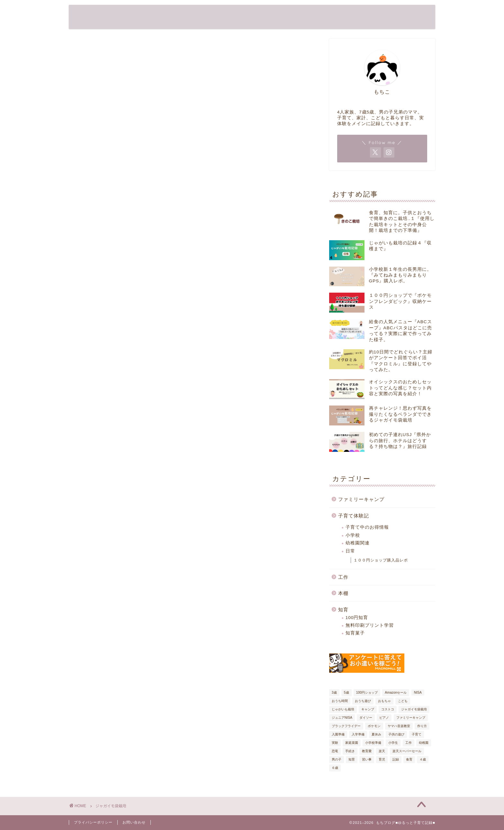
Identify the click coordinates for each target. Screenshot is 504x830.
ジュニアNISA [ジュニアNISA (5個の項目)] (342, 718)
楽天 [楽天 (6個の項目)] (382, 751)
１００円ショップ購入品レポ (381, 560)
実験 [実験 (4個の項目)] (335, 743)
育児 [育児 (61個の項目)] (382, 759)
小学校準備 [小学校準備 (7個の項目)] (373, 743)
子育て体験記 (354, 516)
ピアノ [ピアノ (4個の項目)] (384, 718)
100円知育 (357, 618)
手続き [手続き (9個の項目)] (350, 751)
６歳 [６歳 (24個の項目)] (335, 768)
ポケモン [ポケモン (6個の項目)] (374, 726)
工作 (343, 577)
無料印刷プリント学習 (370, 625)
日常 (350, 551)
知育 (343, 610)
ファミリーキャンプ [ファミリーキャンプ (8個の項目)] (411, 718)
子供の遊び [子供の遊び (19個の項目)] (396, 734)
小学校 (353, 535)
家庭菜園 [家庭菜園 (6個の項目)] (352, 743)
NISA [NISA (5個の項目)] (418, 693)
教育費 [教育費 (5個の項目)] (367, 751)
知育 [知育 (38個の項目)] (352, 759)
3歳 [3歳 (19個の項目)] (334, 693)
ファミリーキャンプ (361, 499)
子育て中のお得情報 (367, 527)
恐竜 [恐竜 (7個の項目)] (335, 751)
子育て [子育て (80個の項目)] (417, 734)
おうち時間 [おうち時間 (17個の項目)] (340, 701)
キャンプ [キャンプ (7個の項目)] (368, 709)
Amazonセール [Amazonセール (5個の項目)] (396, 693)
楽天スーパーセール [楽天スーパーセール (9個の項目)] (407, 751)
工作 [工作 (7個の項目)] (409, 743)
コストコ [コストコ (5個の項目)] (388, 709)
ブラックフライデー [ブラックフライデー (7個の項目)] (346, 726)
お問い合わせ (134, 822)
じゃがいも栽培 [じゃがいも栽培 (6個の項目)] (343, 709)
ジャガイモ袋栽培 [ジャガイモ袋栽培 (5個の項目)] (414, 709)
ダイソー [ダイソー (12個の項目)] (366, 718)
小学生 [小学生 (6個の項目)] (393, 743)
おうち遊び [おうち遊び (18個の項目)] (363, 701)
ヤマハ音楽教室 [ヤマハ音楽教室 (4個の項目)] (399, 726)
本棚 (343, 593)
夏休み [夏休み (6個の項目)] (376, 734)
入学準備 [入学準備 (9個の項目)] (358, 734)
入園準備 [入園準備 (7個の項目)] (338, 734)
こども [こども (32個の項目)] (403, 701)
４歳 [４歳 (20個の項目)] (423, 759)
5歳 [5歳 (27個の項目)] (346, 693)
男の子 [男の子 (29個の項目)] (337, 759)
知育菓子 (355, 633)
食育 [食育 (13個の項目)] (409, 759)
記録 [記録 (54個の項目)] (396, 759)
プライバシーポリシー (93, 822)
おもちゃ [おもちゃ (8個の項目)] (384, 701)
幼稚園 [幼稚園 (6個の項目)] (424, 743)
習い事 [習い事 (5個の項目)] (367, 759)
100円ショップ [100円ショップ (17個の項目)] (367, 693)
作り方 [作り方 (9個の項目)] (422, 726)
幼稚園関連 (358, 543)
